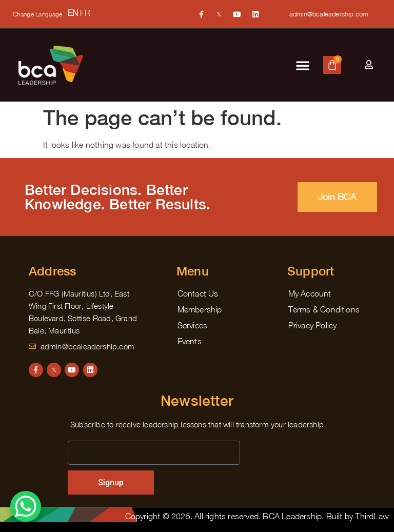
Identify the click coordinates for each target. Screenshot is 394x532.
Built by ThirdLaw (358, 516)
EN (73, 13)
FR (85, 13)
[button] (303, 65)
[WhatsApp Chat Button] (26, 506)
